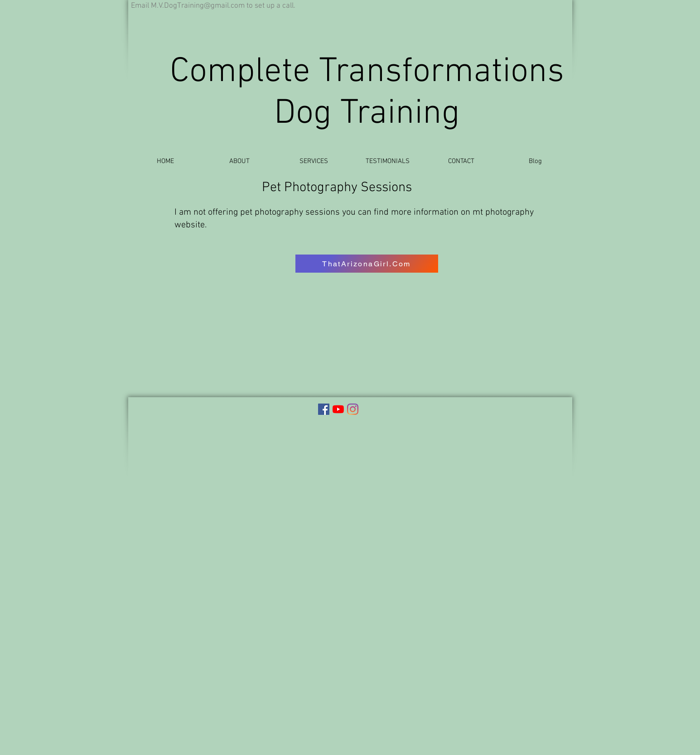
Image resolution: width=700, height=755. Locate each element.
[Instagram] (353, 409)
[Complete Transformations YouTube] (338, 409)
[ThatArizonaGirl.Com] (367, 264)
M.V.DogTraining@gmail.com (198, 6)
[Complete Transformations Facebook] (324, 409)
